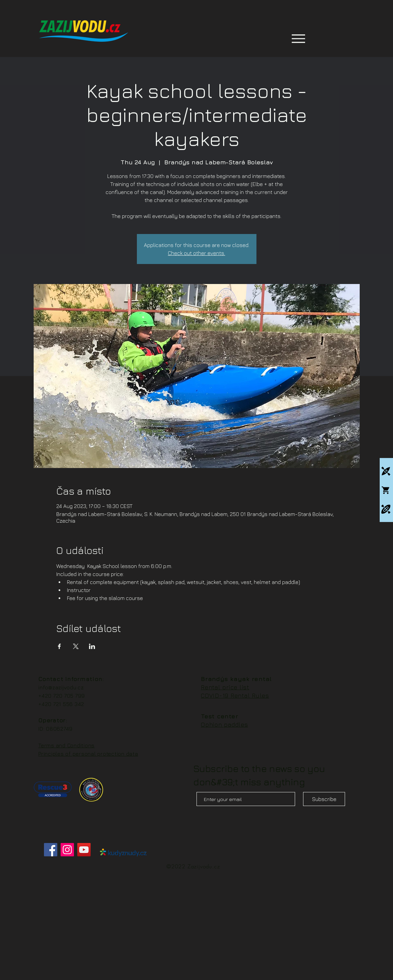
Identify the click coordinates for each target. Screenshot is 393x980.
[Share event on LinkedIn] (92, 646)
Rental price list (225, 687)
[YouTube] (84, 850)
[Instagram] (67, 850)
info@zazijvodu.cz (61, 687)
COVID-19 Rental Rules (235, 695)
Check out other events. (196, 253)
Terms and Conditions (66, 745)
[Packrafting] (386, 509)
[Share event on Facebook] (59, 646)
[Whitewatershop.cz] (386, 490)
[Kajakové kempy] (386, 471)
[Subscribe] (324, 799)
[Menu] (298, 38)
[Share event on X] (76, 646)
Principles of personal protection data (88, 754)
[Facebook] (51, 850)
